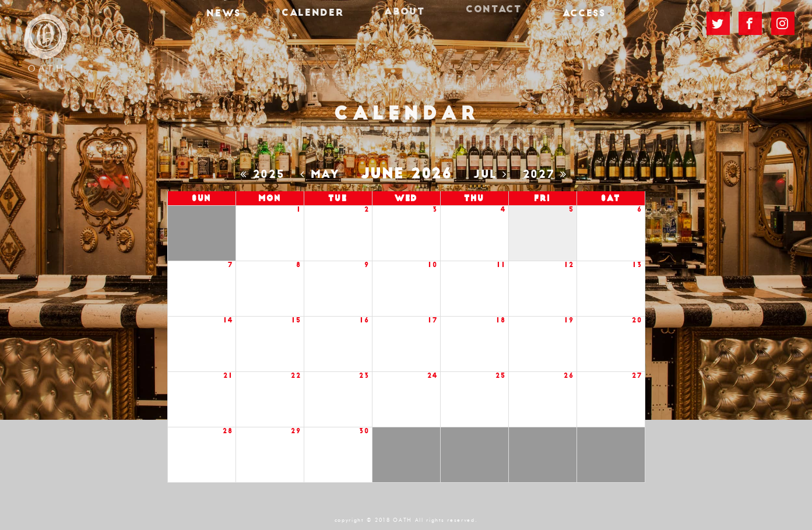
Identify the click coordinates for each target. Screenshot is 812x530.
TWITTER (718, 22)
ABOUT (404, 14)
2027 (548, 174)
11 (501, 265)
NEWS (243, 21)
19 (569, 320)
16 (364, 320)
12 (569, 265)
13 (637, 265)
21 (228, 376)
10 (433, 265)
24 (432, 376)
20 (637, 320)
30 (364, 431)
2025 (265, 174)
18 (501, 320)
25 (500, 376)
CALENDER (322, 19)
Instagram (783, 19)
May (323, 174)
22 (296, 376)
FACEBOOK (750, 21)
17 (433, 320)
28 (228, 431)
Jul (493, 174)
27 (637, 376)
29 (296, 431)
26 (569, 376)
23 (364, 376)
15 (296, 320)
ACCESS (565, 21)
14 (228, 320)
